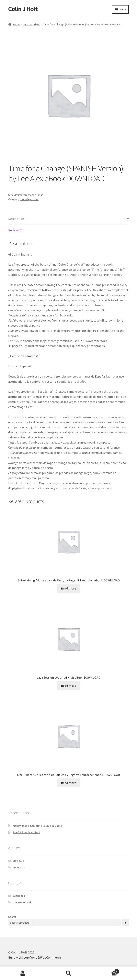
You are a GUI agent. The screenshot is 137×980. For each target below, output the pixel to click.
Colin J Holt (23, 9)
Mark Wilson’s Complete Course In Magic (37, 826)
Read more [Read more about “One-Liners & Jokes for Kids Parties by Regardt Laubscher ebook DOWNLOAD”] (69, 783)
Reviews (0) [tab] (16, 230)
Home (16, 24)
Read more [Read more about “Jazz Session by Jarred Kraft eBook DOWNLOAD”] (69, 686)
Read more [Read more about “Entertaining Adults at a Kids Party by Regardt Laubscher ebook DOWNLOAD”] (69, 588)
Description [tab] (16, 219)
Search (12, 917)
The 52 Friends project (26, 832)
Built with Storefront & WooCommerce (35, 957)
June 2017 (19, 867)
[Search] (125, 923)
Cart (105, 970)
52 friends (19, 896)
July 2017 (18, 861)
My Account (23, 973)
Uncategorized (32, 24)
